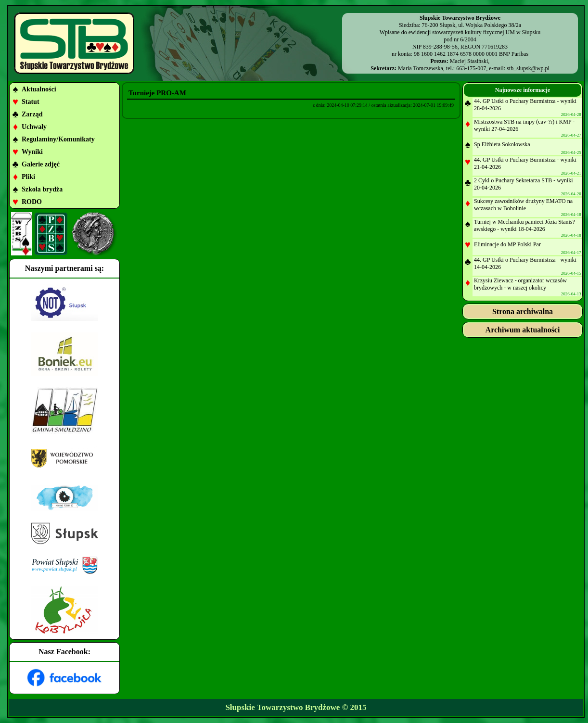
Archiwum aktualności (523, 330)
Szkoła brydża (42, 189)
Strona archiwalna (523, 311)
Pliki (28, 177)
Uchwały (34, 127)
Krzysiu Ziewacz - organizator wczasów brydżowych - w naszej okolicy (520, 284)
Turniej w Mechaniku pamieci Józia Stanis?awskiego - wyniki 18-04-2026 (524, 225)
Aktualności (39, 89)
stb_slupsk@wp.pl (528, 68)
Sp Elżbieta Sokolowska (502, 144)
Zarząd (32, 114)
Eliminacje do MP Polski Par (507, 244)
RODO (32, 202)
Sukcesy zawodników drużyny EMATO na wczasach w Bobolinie (523, 205)
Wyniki (32, 152)
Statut (31, 102)
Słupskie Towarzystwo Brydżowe (282, 707)
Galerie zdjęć (41, 164)
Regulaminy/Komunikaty (58, 139)
